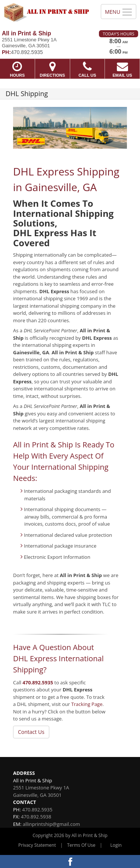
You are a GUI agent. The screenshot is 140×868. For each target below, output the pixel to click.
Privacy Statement (37, 845)
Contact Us (31, 732)
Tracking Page (87, 704)
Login (116, 845)
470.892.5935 (38, 682)
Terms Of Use (81, 845)
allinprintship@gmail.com (52, 824)
